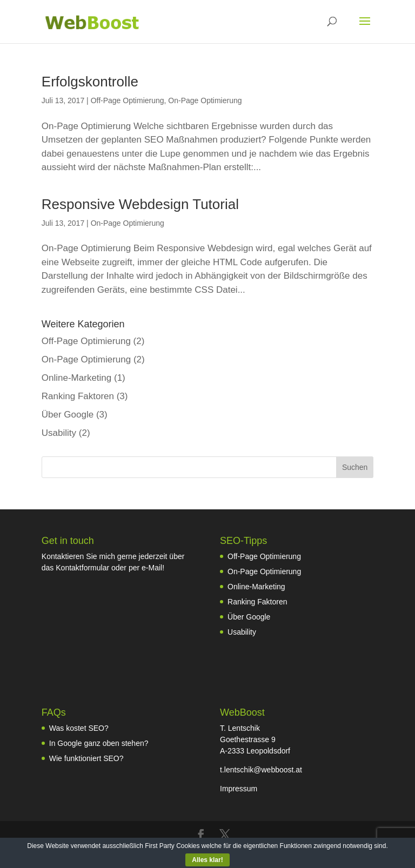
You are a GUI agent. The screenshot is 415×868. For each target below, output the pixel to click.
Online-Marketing (76, 378)
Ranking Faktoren (78, 396)
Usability (59, 433)
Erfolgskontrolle (90, 82)
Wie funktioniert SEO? (86, 758)
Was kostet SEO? (79, 728)
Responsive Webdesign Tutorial (140, 204)
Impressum (239, 789)
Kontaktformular (82, 568)
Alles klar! (207, 860)
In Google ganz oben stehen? (99, 743)
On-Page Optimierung (205, 100)
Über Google (68, 415)
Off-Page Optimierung (128, 100)
